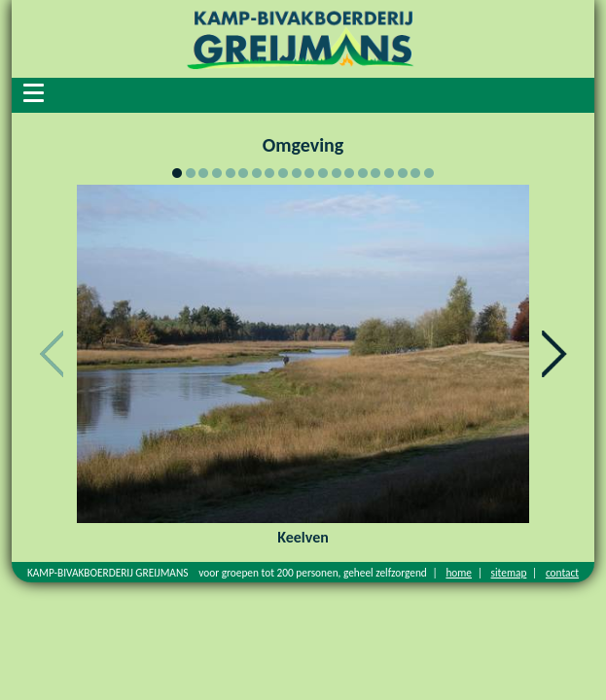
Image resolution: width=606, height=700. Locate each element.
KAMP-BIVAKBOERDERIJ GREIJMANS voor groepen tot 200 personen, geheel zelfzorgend (227, 573)
